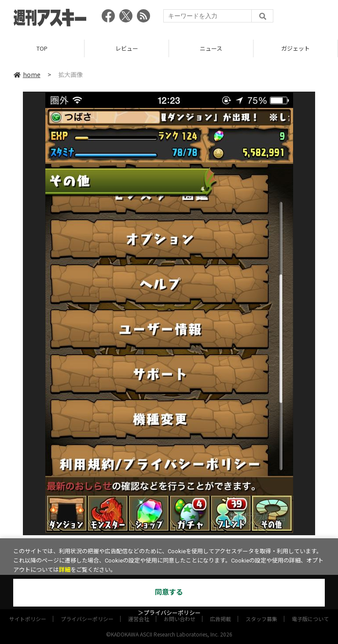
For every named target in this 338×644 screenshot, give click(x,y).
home (27, 74)
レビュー (127, 48)
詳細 (65, 570)
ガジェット (296, 48)
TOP (42, 48)
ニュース (211, 48)
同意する (169, 592)
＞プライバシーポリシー (169, 613)
